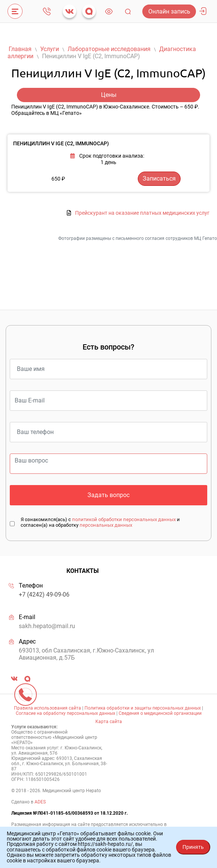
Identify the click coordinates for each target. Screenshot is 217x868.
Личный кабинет (203, 11)
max (89, 11)
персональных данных (106, 525)
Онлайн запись (169, 11)
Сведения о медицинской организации (160, 713)
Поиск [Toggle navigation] (128, 11)
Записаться (159, 179)
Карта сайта (109, 722)
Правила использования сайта (47, 708)
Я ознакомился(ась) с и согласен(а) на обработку (100, 522)
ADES (40, 802)
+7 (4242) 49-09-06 (47, 11)
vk (69, 11)
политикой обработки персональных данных (124, 519)
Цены (109, 95)
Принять (193, 847)
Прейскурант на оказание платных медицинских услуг (142, 213)
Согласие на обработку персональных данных (66, 713)
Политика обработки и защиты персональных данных (143, 708)
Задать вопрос (108, 495)
